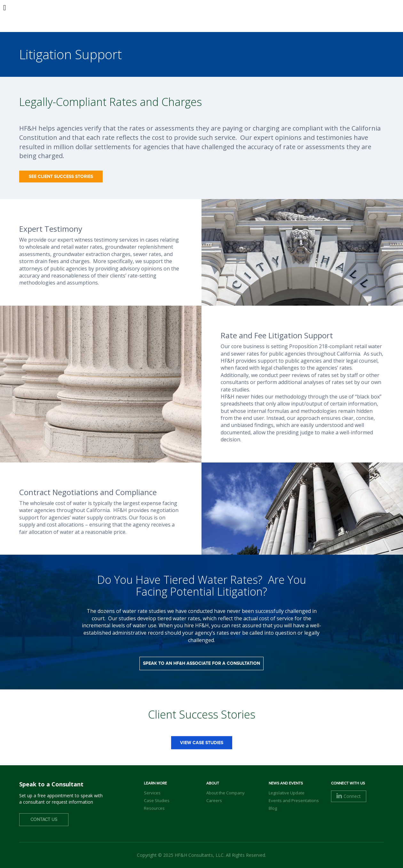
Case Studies (157, 800)
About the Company (225, 793)
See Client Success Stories (61, 177)
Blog (273, 808)
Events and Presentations (294, 800)
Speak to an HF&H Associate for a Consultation (201, 663)
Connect (349, 796)
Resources (154, 808)
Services (152, 793)
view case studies (202, 743)
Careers (214, 800)
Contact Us (44, 820)
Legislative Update (287, 793)
